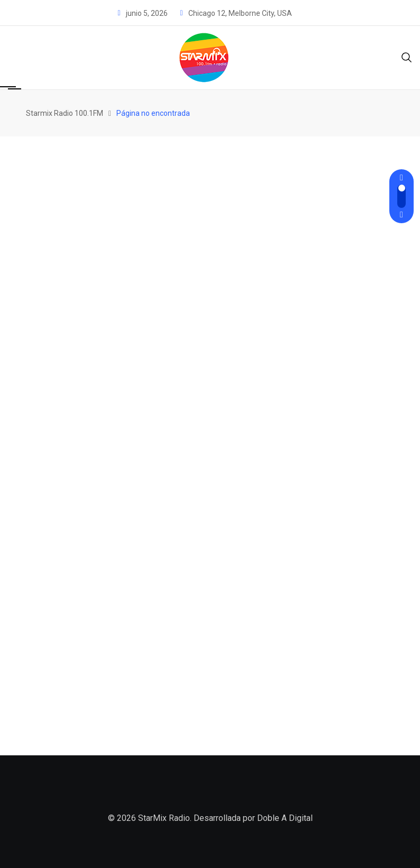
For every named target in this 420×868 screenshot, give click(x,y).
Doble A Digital (285, 818)
